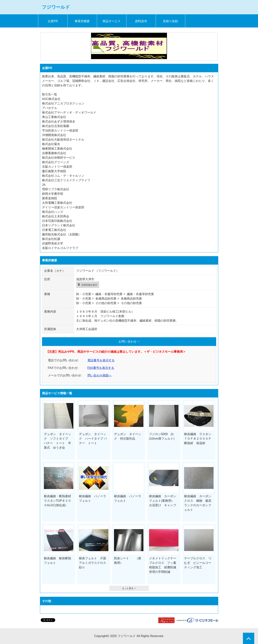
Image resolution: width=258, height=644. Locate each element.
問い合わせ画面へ (100, 375)
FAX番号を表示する (101, 368)
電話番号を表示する (101, 360)
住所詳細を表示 (89, 285)
